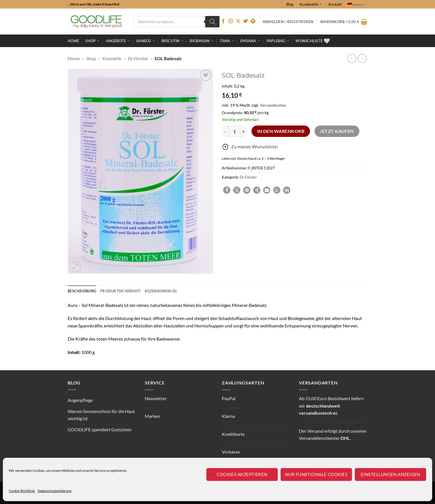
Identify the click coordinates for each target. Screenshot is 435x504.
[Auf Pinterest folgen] (253, 21)
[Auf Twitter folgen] (245, 21)
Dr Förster (138, 58)
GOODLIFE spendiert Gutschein (100, 429)
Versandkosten (273, 105)
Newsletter (156, 398)
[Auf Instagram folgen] (231, 21)
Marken (152, 416)
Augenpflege (80, 400)
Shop (92, 41)
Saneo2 (146, 41)
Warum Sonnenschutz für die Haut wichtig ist (101, 415)
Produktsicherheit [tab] (120, 291)
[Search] (212, 22)
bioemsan (202, 41)
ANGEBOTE (118, 41)
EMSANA (250, 41)
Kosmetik (112, 58)
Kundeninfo (311, 4)
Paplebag (278, 41)
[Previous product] (362, 58)
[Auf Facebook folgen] (223, 21)
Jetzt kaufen (337, 131)
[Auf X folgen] (238, 21)
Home (73, 41)
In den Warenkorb (281, 131)
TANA (227, 41)
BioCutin (173, 41)
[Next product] (352, 58)
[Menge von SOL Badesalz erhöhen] (243, 131)
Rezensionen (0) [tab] (161, 291)
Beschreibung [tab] (82, 291)
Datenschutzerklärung (55, 491)
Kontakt (335, 4)
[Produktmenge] (234, 131)
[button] (344, 22)
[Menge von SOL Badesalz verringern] (225, 131)
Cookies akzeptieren (242, 474)
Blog (290, 4)
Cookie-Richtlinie (22, 491)
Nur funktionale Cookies (316, 474)
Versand (315, 431)
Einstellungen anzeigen (390, 474)
